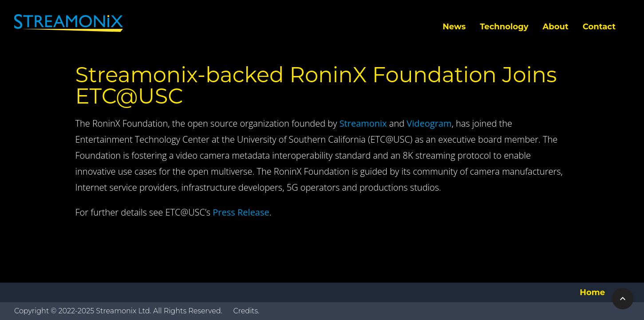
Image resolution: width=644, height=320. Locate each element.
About (556, 27)
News (454, 27)
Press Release (241, 212)
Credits (245, 311)
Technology (504, 27)
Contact (599, 27)
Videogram (429, 123)
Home (592, 292)
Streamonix (363, 123)
